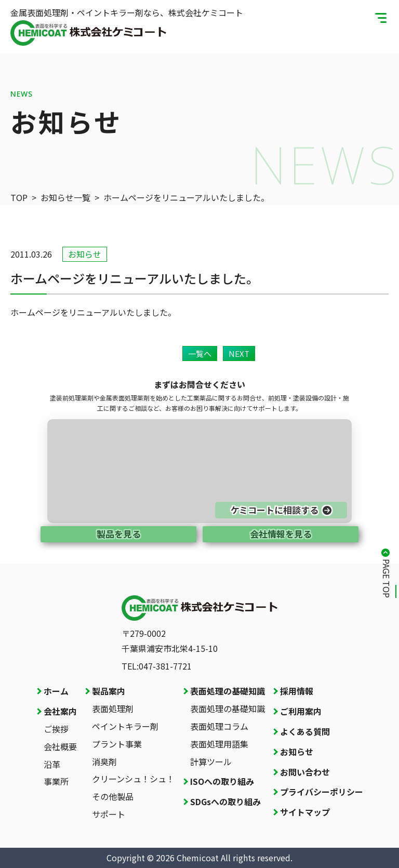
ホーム (56, 691)
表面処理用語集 (219, 744)
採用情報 (297, 691)
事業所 (56, 781)
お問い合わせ (305, 772)
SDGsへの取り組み (225, 802)
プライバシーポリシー (322, 792)
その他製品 (113, 796)
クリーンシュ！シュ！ (133, 779)
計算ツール (211, 762)
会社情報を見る (281, 534)
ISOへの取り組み (222, 781)
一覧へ (200, 353)
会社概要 (60, 746)
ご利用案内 (301, 711)
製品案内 (109, 691)
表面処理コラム (219, 726)
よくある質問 (305, 731)
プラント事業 (117, 744)
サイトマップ (305, 812)
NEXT (239, 353)
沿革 (52, 764)
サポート (109, 814)
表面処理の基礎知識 (228, 691)
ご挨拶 (56, 729)
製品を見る (119, 534)
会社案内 (60, 711)
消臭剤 (104, 762)
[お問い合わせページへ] (199, 471)
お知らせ (297, 752)
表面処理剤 (113, 709)
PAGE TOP (387, 578)
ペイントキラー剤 (125, 726)
